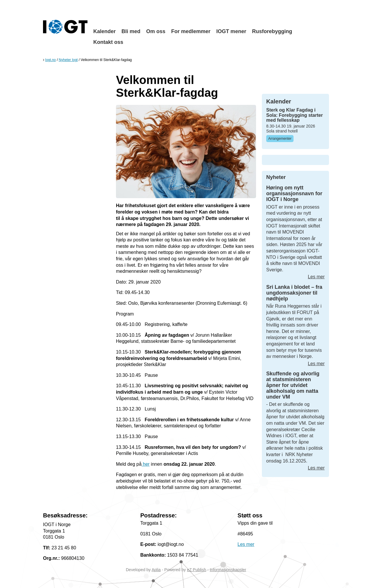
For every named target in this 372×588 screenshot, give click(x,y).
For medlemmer (191, 31)
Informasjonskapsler (228, 570)
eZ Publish (196, 570)
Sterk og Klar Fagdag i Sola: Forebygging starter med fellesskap (295, 115)
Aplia (156, 570)
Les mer (316, 277)
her (146, 464)
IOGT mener (231, 31)
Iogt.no (50, 60)
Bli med (131, 31)
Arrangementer (280, 139)
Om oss (156, 31)
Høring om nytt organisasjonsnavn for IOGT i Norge (294, 193)
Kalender (104, 31)
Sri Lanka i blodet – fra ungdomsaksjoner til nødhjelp (294, 293)
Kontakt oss (108, 42)
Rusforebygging (272, 31)
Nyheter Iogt (68, 60)
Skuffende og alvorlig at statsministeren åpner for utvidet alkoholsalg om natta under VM (293, 385)
